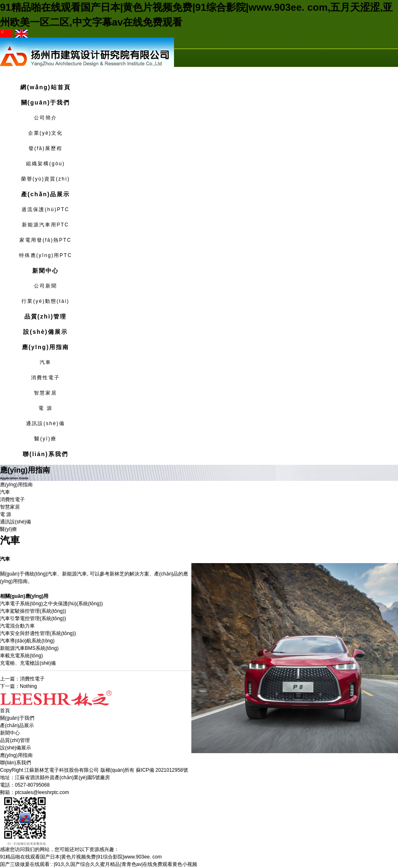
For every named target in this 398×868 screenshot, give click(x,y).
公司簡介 (45, 118)
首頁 (5, 711)
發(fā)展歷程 (45, 148)
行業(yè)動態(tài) (45, 301)
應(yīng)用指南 (16, 755)
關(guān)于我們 (17, 718)
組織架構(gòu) (45, 164)
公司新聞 (45, 286)
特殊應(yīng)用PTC (46, 255)
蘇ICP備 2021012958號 (162, 770)
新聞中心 (10, 733)
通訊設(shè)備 (45, 423)
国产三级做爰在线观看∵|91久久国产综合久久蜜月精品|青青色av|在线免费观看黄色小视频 (99, 864)
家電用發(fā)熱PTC (45, 240)
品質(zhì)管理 (15, 740)
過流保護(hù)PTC (45, 209)
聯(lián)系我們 (15, 763)
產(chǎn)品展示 (17, 725)
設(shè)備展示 (15, 748)
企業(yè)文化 (46, 133)
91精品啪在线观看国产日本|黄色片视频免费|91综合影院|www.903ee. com (81, 857)
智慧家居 (45, 393)
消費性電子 (45, 378)
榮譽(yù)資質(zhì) (46, 179)
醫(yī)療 (45, 439)
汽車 (45, 362)
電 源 (45, 408)
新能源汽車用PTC (45, 225)
